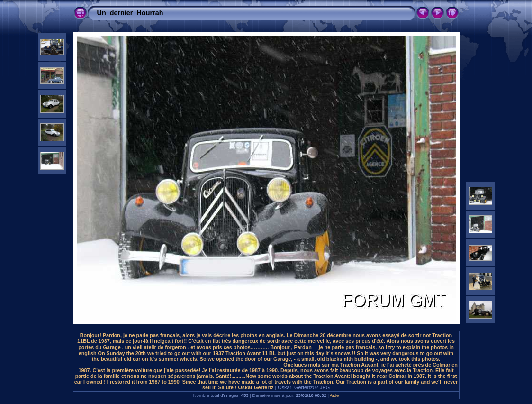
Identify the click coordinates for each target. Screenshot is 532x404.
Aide (334, 395)
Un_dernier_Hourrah (130, 13)
